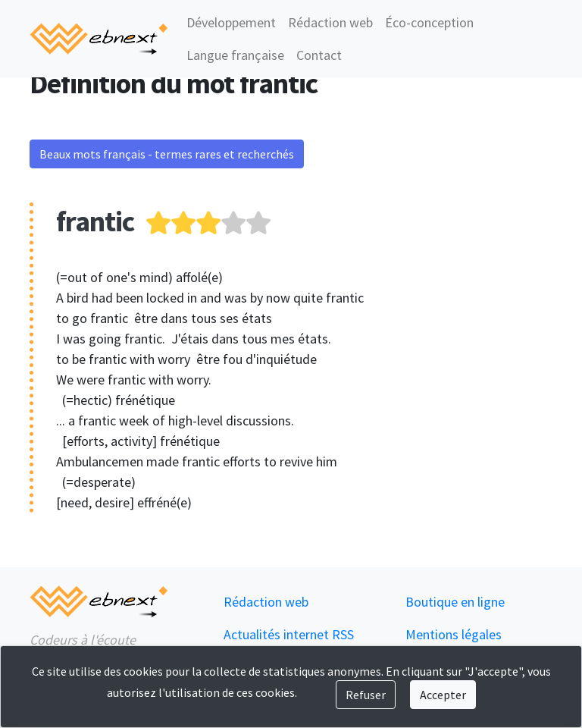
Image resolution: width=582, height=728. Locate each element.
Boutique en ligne (455, 602)
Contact (319, 55)
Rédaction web (330, 22)
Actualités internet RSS (289, 634)
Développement (231, 22)
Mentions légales (454, 634)
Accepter (443, 695)
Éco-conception (429, 22)
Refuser (366, 695)
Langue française (235, 55)
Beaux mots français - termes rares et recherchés (167, 154)
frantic (95, 221)
